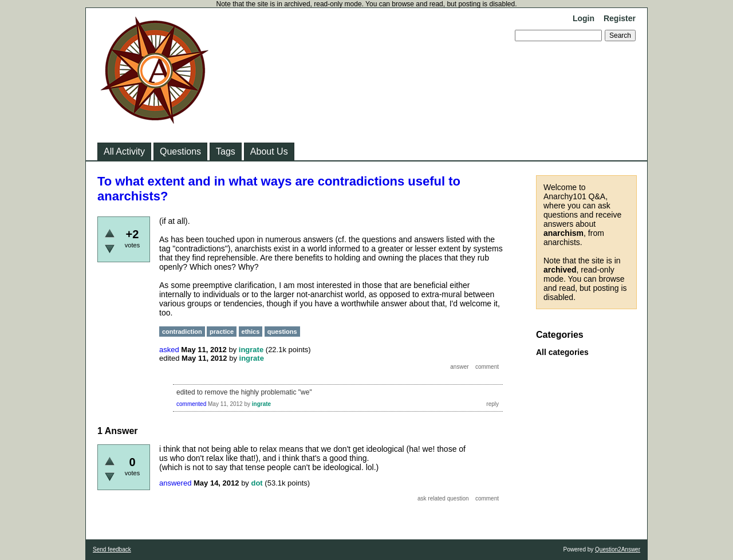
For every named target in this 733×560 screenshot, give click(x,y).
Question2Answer (618, 549)
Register (620, 18)
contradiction (182, 332)
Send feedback (112, 549)
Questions (180, 151)
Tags (226, 151)
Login (584, 18)
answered (175, 483)
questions (282, 332)
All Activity (124, 151)
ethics (251, 332)
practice (222, 332)
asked (169, 350)
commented (191, 404)
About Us (269, 151)
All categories (562, 352)
